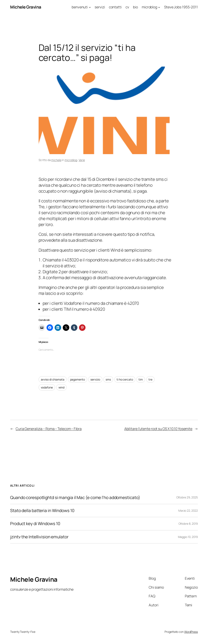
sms (108, 379)
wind (62, 387)
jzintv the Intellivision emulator (39, 537)
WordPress (191, 632)
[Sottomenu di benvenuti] (90, 7)
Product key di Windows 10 (35, 524)
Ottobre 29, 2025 (187, 497)
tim (141, 379)
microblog (71, 160)
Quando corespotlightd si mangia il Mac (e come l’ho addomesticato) (75, 498)
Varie (82, 160)
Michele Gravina (26, 7)
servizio (95, 379)
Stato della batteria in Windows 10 (42, 511)
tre (150, 379)
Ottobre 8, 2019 (188, 524)
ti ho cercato (125, 379)
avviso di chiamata (53, 379)
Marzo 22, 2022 (188, 511)
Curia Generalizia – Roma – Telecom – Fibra (49, 429)
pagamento (77, 379)
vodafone (47, 387)
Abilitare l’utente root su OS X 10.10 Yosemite (158, 429)
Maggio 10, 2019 (188, 537)
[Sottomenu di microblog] (159, 7)
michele (56, 160)
